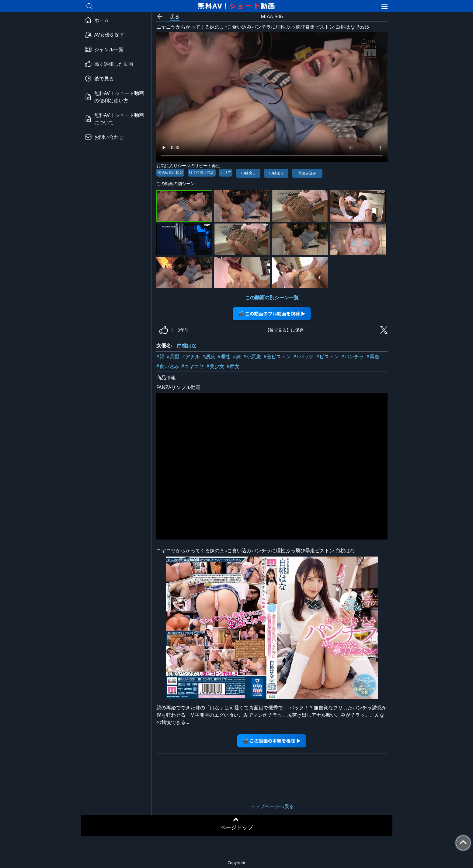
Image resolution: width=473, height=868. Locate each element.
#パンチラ (353, 357)
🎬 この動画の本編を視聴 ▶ (272, 741)
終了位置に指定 (202, 172)
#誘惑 (209, 357)
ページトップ (237, 827)
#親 (160, 357)
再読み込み (307, 173)
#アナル (191, 357)
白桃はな (187, 346)
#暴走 (373, 357)
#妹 (237, 357)
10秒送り (276, 173)
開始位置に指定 (170, 172)
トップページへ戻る (272, 806)
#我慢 (173, 357)
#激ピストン (277, 357)
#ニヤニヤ (193, 366)
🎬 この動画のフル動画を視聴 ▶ (272, 313)
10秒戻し (248, 173)
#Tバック (303, 357)
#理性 (224, 357)
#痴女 (233, 366)
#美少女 (215, 366)
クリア (226, 172)
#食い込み (168, 366)
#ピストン (327, 357)
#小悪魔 (252, 357)
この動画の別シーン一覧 (272, 297)
